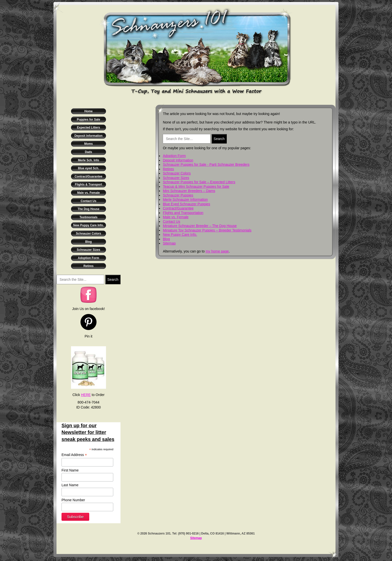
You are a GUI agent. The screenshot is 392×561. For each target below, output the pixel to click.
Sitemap (169, 243)
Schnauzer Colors (88, 233)
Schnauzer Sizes (88, 250)
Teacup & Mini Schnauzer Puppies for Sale (196, 186)
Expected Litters (89, 127)
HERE (86, 395)
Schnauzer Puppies (178, 195)
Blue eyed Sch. (89, 168)
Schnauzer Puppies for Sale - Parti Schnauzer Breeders (206, 164)
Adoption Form (88, 258)
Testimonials (88, 217)
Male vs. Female (89, 193)
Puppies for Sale (88, 119)
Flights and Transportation (183, 213)
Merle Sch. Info (89, 160)
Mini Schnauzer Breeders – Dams (189, 191)
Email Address (74, 455)
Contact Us (89, 201)
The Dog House (88, 209)
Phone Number (73, 500)
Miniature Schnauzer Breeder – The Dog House (200, 226)
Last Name (70, 485)
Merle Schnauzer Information (185, 199)
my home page (217, 251)
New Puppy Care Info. (88, 225)
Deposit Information (88, 136)
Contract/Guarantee (88, 176)
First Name (70, 470)
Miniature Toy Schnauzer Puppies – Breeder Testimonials (207, 230)
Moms (88, 144)
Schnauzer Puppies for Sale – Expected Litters (199, 182)
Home (88, 111)
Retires (88, 266)
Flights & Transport (88, 184)
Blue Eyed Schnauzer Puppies (186, 204)
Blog (88, 242)
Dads (88, 152)
